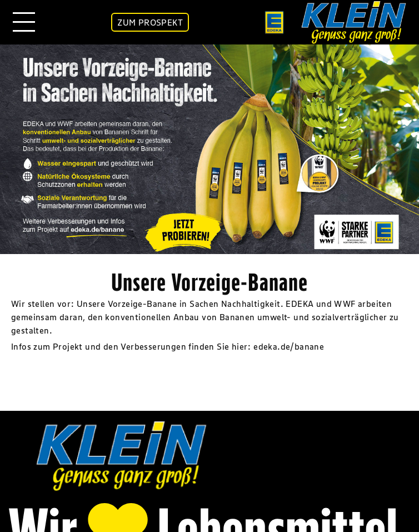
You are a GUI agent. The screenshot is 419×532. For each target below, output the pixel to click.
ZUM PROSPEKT (150, 22)
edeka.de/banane (289, 346)
